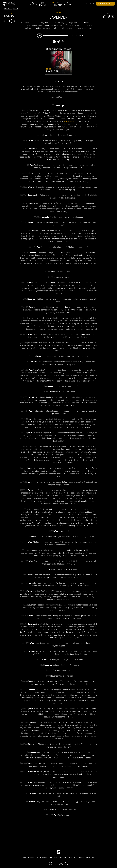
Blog (24, 858)
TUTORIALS (33, 4)
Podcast (31, 858)
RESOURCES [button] (68, 4)
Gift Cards (63, 858)
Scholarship (53, 858)
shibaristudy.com (71, 121)
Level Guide (72, 858)
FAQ (37, 858)
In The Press (90, 858)
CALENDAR (43, 4)
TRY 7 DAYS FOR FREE (105, 4)
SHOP (50, 4)
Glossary (43, 858)
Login (92, 4)
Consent (81, 858)
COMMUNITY (58, 4)
